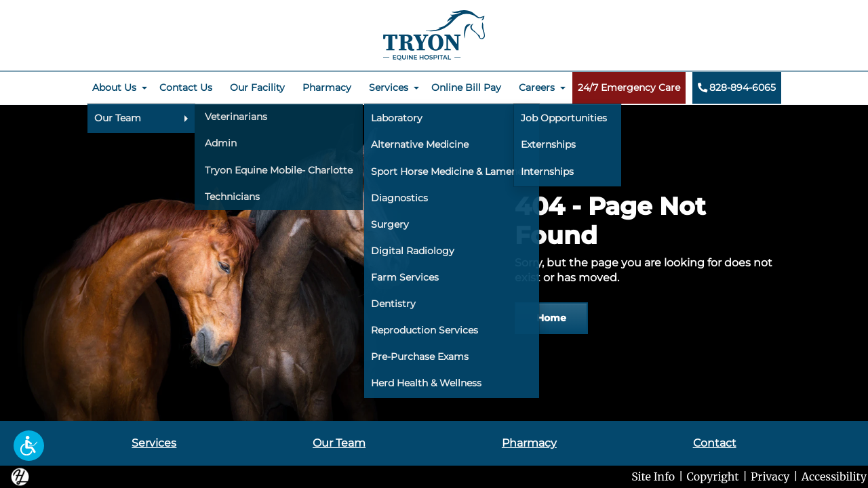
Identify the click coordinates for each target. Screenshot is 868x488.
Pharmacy (327, 87)
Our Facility (257, 87)
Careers (537, 87)
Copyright (713, 476)
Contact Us (186, 87)
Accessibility (834, 476)
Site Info (653, 476)
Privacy (770, 476)
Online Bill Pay (466, 87)
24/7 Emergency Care (629, 87)
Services (389, 87)
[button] (29, 446)
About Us (114, 87)
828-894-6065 (736, 87)
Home (551, 318)
